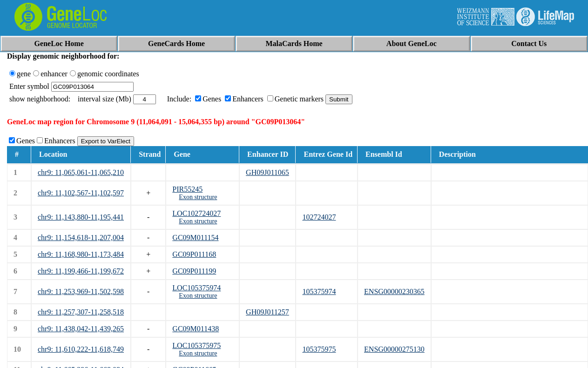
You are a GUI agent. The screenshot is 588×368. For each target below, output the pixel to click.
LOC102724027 (196, 213)
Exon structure (198, 197)
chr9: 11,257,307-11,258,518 (81, 312)
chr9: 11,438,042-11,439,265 (81, 329)
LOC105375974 (196, 288)
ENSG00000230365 (394, 291)
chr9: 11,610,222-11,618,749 (81, 349)
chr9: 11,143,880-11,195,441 (81, 217)
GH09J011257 (267, 312)
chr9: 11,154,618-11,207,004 (81, 238)
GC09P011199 (194, 271)
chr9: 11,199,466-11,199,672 (81, 271)
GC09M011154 (195, 238)
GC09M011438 (196, 329)
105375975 (319, 349)
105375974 (319, 291)
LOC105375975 (196, 345)
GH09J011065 (267, 172)
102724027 (319, 217)
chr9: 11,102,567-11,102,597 (81, 193)
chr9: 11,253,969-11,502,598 (81, 291)
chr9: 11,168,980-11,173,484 (81, 254)
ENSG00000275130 (394, 349)
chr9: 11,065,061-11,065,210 (81, 172)
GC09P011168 (194, 254)
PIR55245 (187, 189)
